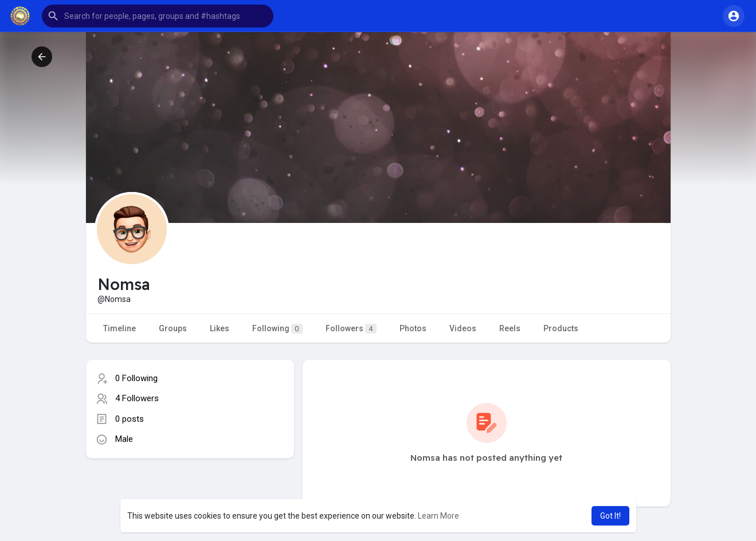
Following (277, 329)
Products (561, 328)
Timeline (120, 328)
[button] (158, 16)
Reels (510, 328)
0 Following (136, 378)
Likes (220, 328)
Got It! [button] (610, 516)
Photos (413, 328)
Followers (351, 329)
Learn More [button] (438, 516)
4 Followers (137, 398)
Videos (463, 328)
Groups (173, 328)
